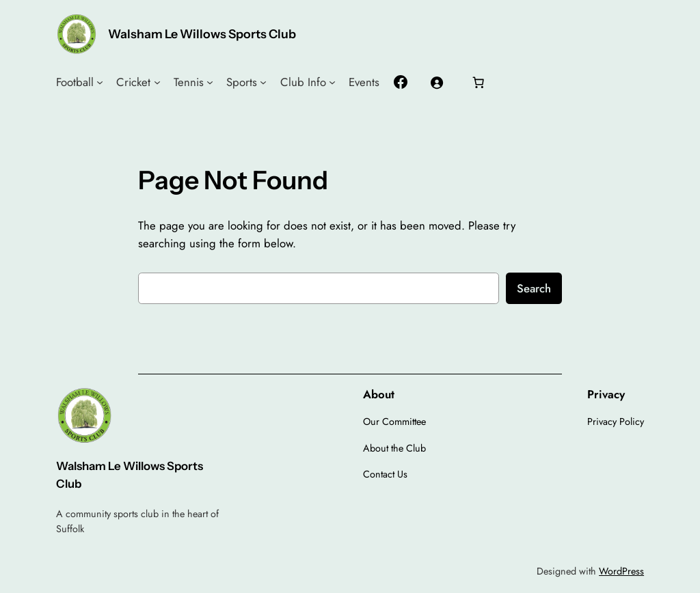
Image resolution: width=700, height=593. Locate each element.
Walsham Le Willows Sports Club (202, 34)
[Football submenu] (100, 82)
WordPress (621, 571)
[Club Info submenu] (332, 82)
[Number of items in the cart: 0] (479, 82)
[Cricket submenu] (157, 82)
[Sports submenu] (263, 82)
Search (534, 288)
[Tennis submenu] (210, 82)
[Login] (437, 82)
